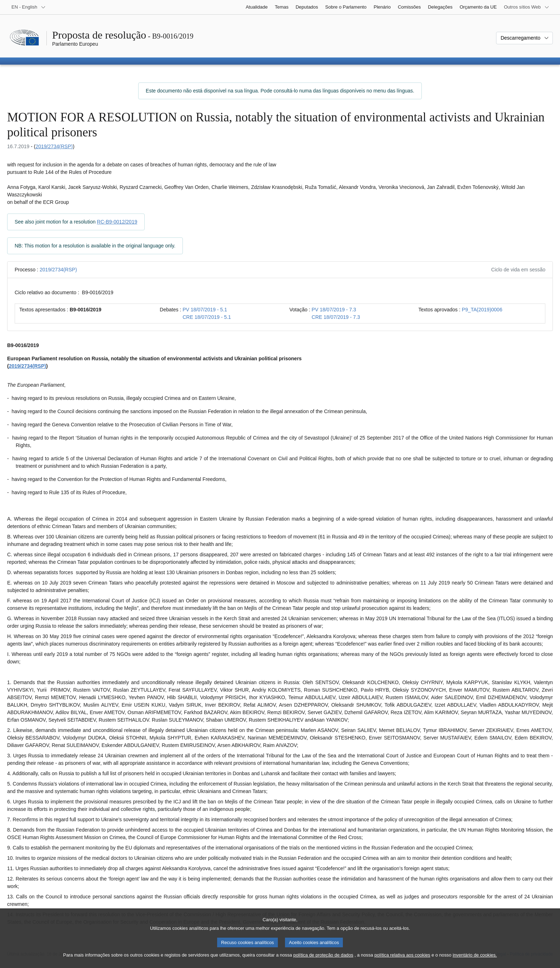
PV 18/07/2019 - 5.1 (205, 310)
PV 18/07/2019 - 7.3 (334, 310)
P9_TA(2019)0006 (482, 310)
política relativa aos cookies (402, 963)
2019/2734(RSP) (54, 146)
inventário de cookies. (475, 963)
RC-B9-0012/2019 (117, 222)
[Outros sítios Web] (527, 7)
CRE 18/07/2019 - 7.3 (336, 317)
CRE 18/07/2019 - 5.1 (207, 317)
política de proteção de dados (323, 963)
